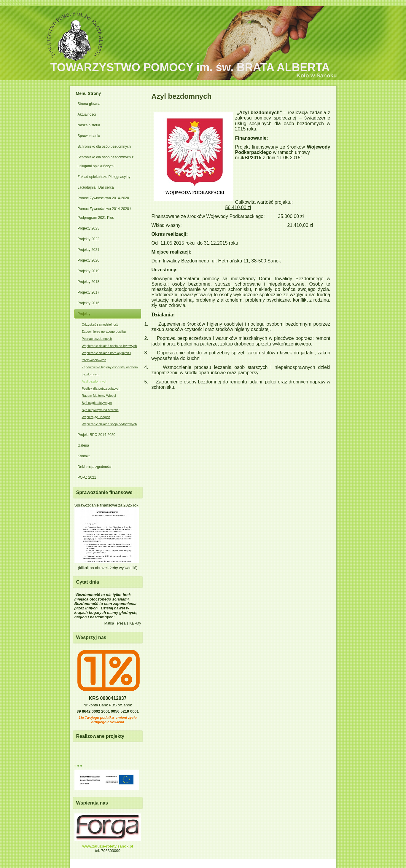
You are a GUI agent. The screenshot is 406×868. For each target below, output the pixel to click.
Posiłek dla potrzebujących (101, 388)
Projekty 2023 (89, 228)
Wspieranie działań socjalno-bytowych (109, 346)
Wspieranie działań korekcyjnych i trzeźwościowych (106, 356)
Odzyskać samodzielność (100, 324)
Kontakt (84, 456)
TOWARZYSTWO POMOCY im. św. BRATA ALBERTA (190, 67)
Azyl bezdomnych (95, 381)
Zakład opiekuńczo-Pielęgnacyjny (104, 177)
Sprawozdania (89, 136)
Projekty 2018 (89, 282)
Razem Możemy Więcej (99, 396)
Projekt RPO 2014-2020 (97, 435)
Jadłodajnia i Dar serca (96, 187)
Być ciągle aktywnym (97, 403)
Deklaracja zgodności (95, 467)
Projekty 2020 (89, 260)
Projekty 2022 (89, 239)
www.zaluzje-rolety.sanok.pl (108, 846)
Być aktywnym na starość (100, 410)
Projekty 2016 (89, 303)
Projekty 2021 (89, 250)
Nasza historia (89, 125)
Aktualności (87, 114)
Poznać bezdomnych (97, 339)
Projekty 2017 (89, 292)
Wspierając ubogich (96, 417)
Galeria (83, 445)
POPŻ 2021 (87, 477)
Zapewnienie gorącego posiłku (104, 332)
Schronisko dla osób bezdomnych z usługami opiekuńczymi (106, 162)
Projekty (84, 314)
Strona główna (89, 104)
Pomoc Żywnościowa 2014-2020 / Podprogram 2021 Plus (104, 213)
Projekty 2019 (89, 271)
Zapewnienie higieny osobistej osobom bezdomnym (110, 371)
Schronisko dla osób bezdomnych (104, 146)
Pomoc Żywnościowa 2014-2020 (103, 198)
